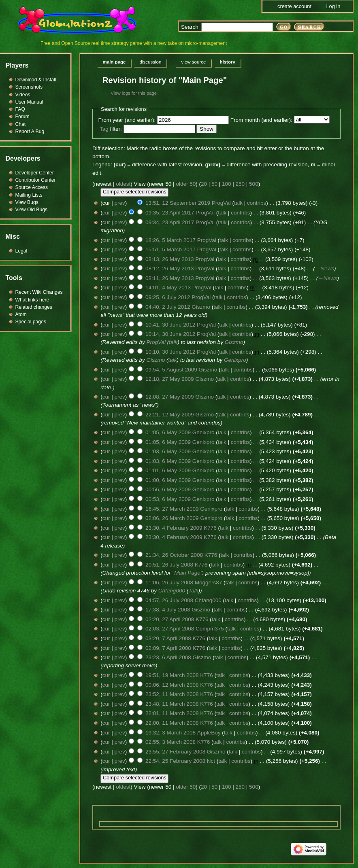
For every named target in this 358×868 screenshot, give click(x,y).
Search (190, 27)
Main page (114, 62)
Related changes (34, 307)
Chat (21, 124)
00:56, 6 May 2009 (168, 489)
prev (120, 203)
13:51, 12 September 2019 (178, 203)
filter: (111, 129)
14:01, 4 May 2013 (168, 288)
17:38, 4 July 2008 (168, 610)
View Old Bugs (32, 210)
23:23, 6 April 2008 (168, 657)
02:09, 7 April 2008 (168, 648)
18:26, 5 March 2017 (170, 240)
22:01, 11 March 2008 (172, 713)
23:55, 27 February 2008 (175, 752)
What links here (32, 300)
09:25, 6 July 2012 (168, 297)
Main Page (187, 573)
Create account (294, 6)
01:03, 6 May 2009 (168, 451)
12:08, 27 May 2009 (169, 397)
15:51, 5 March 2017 (170, 249)
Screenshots (29, 87)
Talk (193, 591)
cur (106, 213)
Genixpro (235, 360)
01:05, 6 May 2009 (168, 432)
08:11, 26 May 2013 (169, 278)
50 (214, 184)
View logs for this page (134, 93)
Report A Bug (30, 132)
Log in (333, 6)
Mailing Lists (29, 195)
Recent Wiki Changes (39, 292)
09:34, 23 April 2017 (170, 222)
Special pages (31, 322)
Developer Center (35, 173)
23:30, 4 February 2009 (174, 528)
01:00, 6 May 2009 (168, 480)
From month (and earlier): (261, 120)
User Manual (29, 102)
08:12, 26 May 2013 (169, 268)
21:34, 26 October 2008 (174, 555)
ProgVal (156, 342)
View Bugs (27, 202)
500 (254, 184)
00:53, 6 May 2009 (168, 499)
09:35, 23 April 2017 (170, 213)
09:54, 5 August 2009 (171, 370)
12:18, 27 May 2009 (169, 379)
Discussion (151, 62)
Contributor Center (36, 180)
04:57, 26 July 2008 (169, 600)
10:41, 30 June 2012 (170, 325)
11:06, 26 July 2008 (169, 583)
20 (204, 184)
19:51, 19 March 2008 (172, 675)
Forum (22, 117)
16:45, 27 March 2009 (172, 509)
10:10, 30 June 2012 (170, 352)
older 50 (186, 184)
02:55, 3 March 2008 (170, 742)
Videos (23, 95)
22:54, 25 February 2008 (175, 761)
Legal (21, 251)
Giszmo (234, 342)
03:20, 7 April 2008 (168, 638)
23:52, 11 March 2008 (172, 694)
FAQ (20, 109)
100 (227, 184)
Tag (104, 129)
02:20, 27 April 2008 (170, 619)
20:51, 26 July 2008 (169, 565)
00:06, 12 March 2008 (172, 685)
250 (240, 184)
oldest (123, 184)
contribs (257, 203)
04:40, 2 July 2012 (168, 307)
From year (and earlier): (127, 120)
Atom (21, 314)
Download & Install (36, 80)
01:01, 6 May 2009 (168, 470)
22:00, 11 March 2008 (172, 723)
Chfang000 (172, 591)
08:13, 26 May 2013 (169, 259)
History (227, 62)
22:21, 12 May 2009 (169, 415)
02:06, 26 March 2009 (172, 518)
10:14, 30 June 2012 (170, 334)
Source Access (32, 187)
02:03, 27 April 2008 (170, 629)
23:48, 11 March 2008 (172, 704)
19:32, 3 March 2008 (170, 733)
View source (193, 62)
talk (238, 203)
